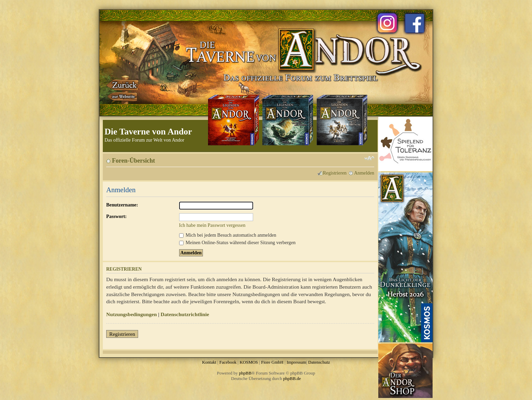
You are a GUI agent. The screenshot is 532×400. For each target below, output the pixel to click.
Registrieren (335, 173)
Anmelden (364, 173)
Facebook (228, 362)
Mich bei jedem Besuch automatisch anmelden (228, 235)
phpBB (245, 373)
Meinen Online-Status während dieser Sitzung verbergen (237, 242)
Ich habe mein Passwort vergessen (212, 225)
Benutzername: (122, 205)
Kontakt (209, 362)
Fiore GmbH (272, 362)
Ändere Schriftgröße (369, 158)
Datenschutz (319, 362)
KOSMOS (249, 362)
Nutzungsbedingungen (131, 314)
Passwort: (116, 216)
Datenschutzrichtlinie (185, 314)
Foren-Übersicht (134, 161)
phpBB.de (292, 378)
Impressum (297, 362)
